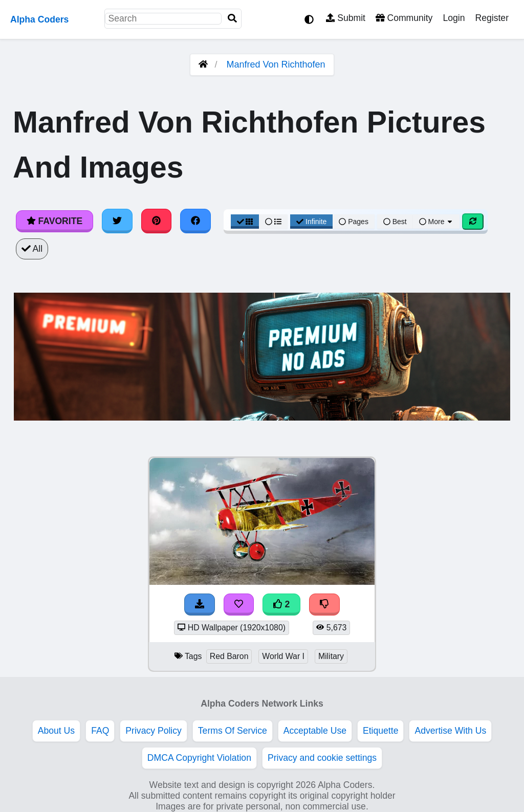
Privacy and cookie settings (322, 758)
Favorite (54, 221)
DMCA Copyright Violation (199, 758)
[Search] (232, 19)
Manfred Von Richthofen (276, 64)
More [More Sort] (436, 222)
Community (404, 18)
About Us (56, 731)
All (32, 249)
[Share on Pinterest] (157, 221)
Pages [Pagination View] (354, 222)
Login (454, 18)
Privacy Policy (154, 731)
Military (331, 656)
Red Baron (229, 656)
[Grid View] (245, 222)
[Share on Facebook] (195, 221)
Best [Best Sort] (395, 222)
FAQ (100, 731)
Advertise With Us (450, 731)
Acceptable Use (315, 731)
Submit (346, 18)
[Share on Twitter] (117, 221)
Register (492, 18)
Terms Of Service (233, 731)
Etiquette (380, 731)
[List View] (273, 222)
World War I (283, 656)
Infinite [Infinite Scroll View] (311, 222)
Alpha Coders (39, 19)
